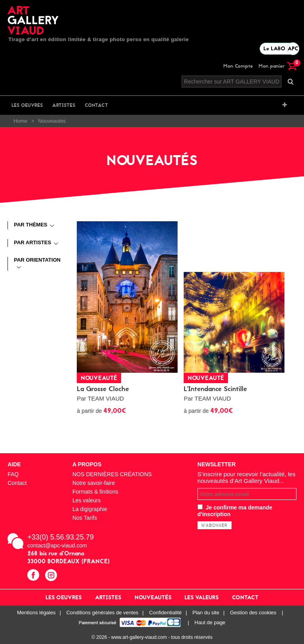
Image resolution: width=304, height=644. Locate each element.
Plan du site (206, 613)
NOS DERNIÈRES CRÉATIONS (112, 474)
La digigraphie (90, 509)
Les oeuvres (27, 105)
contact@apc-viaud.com (57, 545)
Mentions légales (36, 613)
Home (20, 121)
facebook (34, 576)
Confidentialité (165, 613)
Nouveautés (153, 597)
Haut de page (210, 622)
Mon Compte (238, 66)
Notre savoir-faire (94, 483)
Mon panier (277, 66)
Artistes (64, 105)
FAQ (13, 474)
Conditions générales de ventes (102, 613)
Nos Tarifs (85, 518)
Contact (96, 105)
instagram (52, 576)
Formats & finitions (95, 492)
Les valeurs (87, 500)
